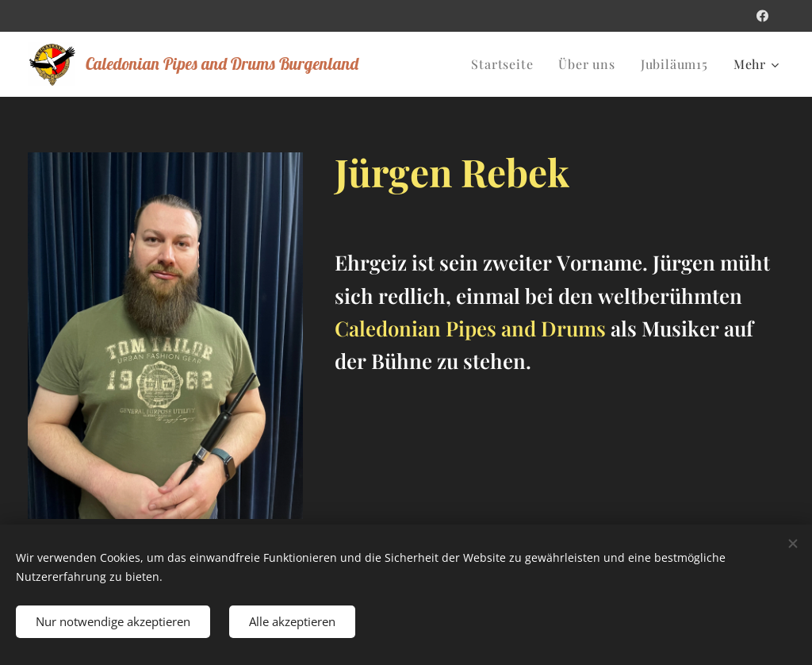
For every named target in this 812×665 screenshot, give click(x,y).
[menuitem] (506, 64)
